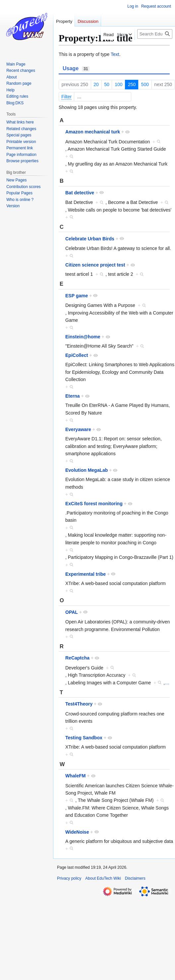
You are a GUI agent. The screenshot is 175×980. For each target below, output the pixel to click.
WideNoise (77, 832)
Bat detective (80, 193)
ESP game (77, 296)
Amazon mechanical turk (93, 132)
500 (145, 84)
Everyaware (78, 429)
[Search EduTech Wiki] (155, 34)
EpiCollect (77, 355)
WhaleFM (75, 776)
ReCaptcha (77, 658)
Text (115, 54)
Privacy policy (69, 878)
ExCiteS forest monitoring (94, 504)
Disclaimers (135, 878)
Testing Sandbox (84, 738)
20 (96, 84)
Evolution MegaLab (87, 470)
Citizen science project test (95, 265)
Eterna (73, 396)
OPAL (72, 612)
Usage (76, 69)
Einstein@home (83, 337)
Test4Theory (79, 704)
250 (132, 84)
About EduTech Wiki (103, 878)
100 (118, 84)
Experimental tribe (86, 574)
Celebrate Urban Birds (90, 239)
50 (107, 84)
